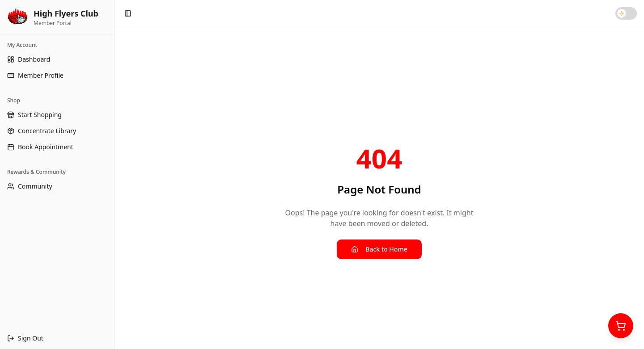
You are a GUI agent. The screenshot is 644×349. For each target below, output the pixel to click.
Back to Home (379, 249)
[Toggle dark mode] (626, 13)
